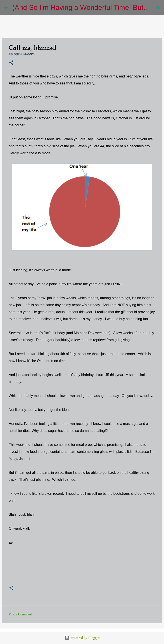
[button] (11, 63)
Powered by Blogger (82, 638)
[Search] (158, 8)
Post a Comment (20, 614)
